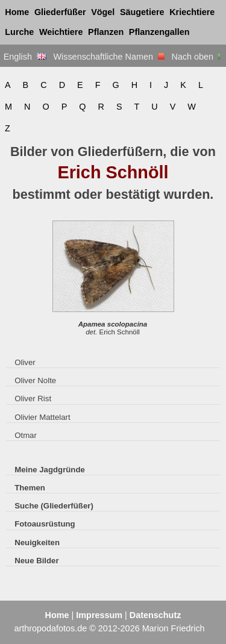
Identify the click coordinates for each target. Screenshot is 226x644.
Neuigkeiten (37, 542)
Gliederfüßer (60, 12)
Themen (30, 488)
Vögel (103, 12)
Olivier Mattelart (42, 417)
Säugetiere (142, 12)
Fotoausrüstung (45, 524)
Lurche (19, 32)
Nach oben (197, 57)
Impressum (99, 615)
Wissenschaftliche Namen (109, 57)
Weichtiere (61, 32)
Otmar (26, 435)
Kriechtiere (192, 12)
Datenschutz (155, 615)
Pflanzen (106, 32)
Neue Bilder (36, 561)
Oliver (25, 362)
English (25, 57)
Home (17, 12)
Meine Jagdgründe (50, 470)
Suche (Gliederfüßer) (54, 506)
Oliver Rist (33, 399)
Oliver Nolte (35, 380)
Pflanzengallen (159, 32)
